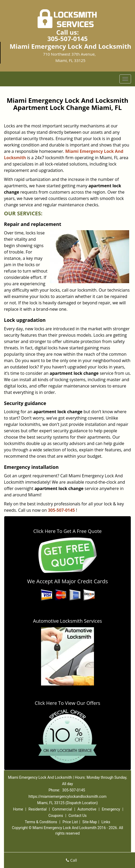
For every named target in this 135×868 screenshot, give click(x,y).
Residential (38, 809)
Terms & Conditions (41, 822)
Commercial (62, 809)
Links (106, 822)
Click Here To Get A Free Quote (67, 531)
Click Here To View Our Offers (67, 703)
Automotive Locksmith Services (67, 621)
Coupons (56, 816)
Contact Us (78, 816)
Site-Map (90, 822)
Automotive (87, 809)
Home (18, 809)
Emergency (111, 809)
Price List (70, 822)
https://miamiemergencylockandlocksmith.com (67, 796)
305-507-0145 (68, 39)
